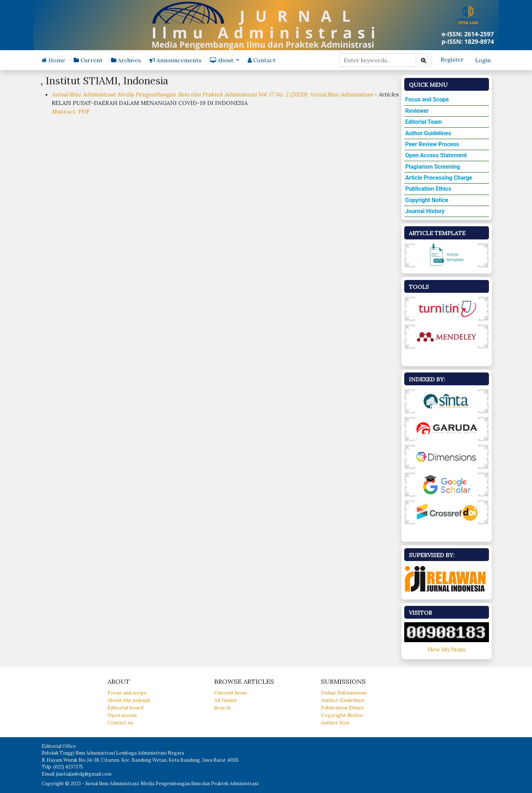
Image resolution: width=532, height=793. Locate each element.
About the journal (128, 700)
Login (483, 60)
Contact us (120, 723)
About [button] (222, 60)
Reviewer (417, 111)
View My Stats (446, 649)
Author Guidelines (428, 133)
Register (452, 59)
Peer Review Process (432, 144)
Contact (262, 60)
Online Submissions (344, 693)
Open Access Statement (436, 155)
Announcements (175, 60)
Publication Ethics (428, 189)
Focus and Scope (427, 99)
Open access (122, 715)
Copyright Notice (427, 200)
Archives (126, 60)
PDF (84, 111)
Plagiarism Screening (433, 167)
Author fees (335, 723)
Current (88, 60)
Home (53, 60)
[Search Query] (377, 60)
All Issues (225, 700)
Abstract (64, 111)
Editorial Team (424, 122)
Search (222, 708)
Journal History (425, 211)
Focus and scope (127, 693)
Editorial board (125, 708)
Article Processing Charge (439, 178)
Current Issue (231, 693)
